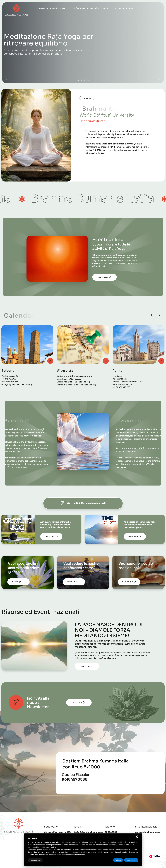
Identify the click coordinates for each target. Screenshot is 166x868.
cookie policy (51, 847)
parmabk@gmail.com (123, 384)
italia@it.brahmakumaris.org (89, 832)
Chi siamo (41, 8)
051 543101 (15, 382)
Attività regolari (58, 8)
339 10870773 (123, 387)
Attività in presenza (99, 8)
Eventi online (119, 8)
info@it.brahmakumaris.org (79, 376)
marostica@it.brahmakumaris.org (80, 385)
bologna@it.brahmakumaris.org (17, 385)
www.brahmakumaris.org (148, 832)
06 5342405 (111, 832)
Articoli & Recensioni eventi (83, 503)
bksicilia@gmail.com (72, 379)
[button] (7, 79)
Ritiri (132, 8)
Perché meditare (78, 8)
